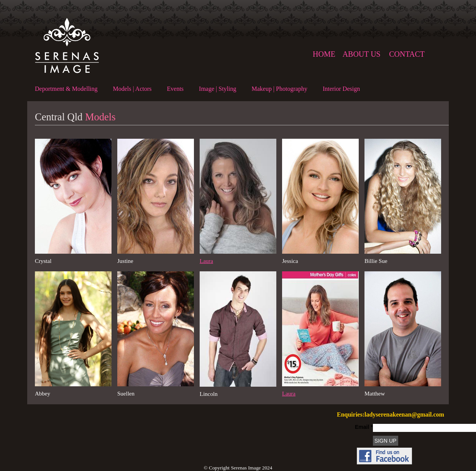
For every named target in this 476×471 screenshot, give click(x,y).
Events (176, 89)
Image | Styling (217, 89)
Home (324, 54)
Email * (364, 427)
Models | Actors (132, 89)
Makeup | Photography (279, 89)
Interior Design (341, 89)
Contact (407, 54)
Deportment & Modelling (66, 89)
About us (362, 54)
